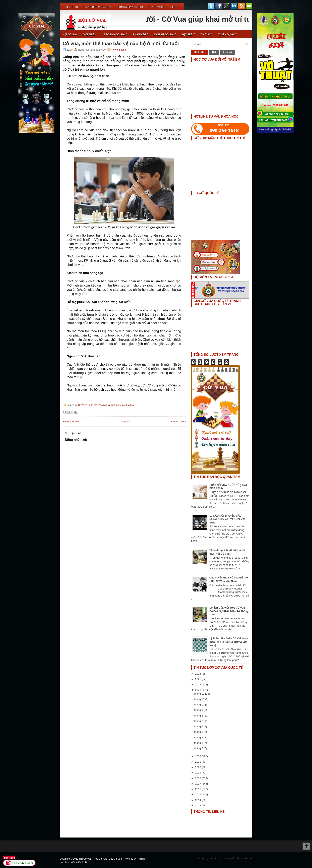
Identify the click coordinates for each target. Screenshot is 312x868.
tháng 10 (200, 705)
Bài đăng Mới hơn (71, 422)
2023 (198, 690)
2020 (198, 767)
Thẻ (214, 52)
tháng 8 (199, 716)
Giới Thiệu (92, 33)
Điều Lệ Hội (71, 7)
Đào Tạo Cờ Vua (117, 33)
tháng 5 (199, 732)
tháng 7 (199, 721)
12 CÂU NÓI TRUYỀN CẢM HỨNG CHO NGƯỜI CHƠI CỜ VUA (227, 519)
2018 (198, 778)
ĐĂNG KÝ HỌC (157, 7)
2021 (198, 762)
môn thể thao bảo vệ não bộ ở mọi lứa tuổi (111, 405)
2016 (198, 789)
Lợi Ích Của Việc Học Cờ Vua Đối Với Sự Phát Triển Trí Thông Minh (229, 611)
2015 (198, 794)
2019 (198, 773)
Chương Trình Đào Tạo (98, 7)
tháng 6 (199, 726)
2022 (198, 756)
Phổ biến (199, 52)
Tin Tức (208, 33)
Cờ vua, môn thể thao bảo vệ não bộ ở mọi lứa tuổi (121, 44)
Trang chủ (125, 422)
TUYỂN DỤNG (229, 33)
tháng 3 (199, 743)
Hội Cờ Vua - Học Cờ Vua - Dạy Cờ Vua (101, 859)
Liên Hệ (175, 7)
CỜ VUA (83, 405)
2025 (198, 679)
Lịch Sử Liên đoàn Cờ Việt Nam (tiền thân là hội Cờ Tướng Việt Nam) (229, 642)
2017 (198, 784)
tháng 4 (199, 737)
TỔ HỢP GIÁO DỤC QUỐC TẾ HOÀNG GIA (230, 859)
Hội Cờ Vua (70, 35)
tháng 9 (199, 710)
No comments (119, 50)
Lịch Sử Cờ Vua (167, 33)
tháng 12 (200, 694)
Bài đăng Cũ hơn (179, 422)
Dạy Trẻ (190, 33)
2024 (198, 685)
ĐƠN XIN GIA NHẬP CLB (130, 7)
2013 (198, 805)
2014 (198, 800)
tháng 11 (200, 699)
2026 (198, 674)
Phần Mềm (142, 33)
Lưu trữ (228, 52)
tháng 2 (199, 748)
